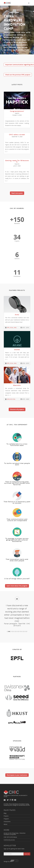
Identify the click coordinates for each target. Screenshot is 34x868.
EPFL (8, 328)
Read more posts (17, 193)
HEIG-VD (9, 399)
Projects (6, 816)
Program (6, 819)
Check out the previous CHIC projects (18, 75)
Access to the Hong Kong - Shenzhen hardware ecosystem (15, 834)
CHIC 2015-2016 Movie (10, 837)
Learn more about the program (17, 586)
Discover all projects (17, 409)
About (6, 824)
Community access (9, 840)
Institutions (7, 821)
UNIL (15, 328)
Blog (5, 813)
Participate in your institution (17, 775)
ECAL (12, 328)
